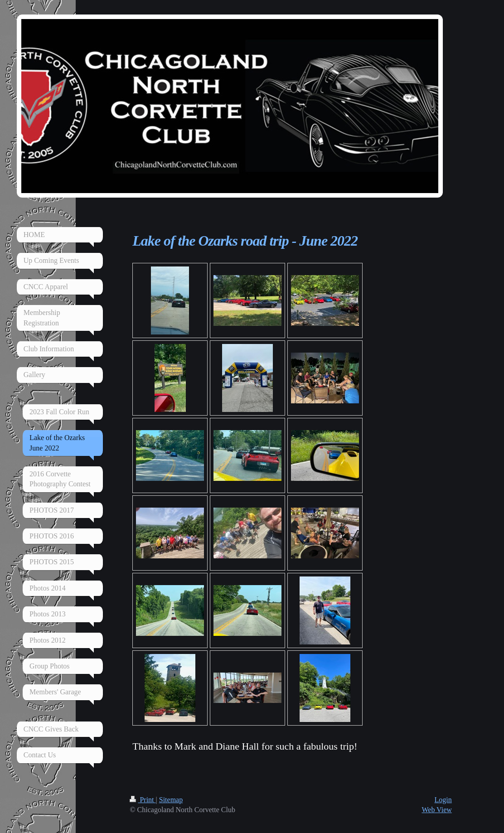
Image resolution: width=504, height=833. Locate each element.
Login (443, 800)
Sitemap (171, 800)
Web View (436, 810)
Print (143, 800)
